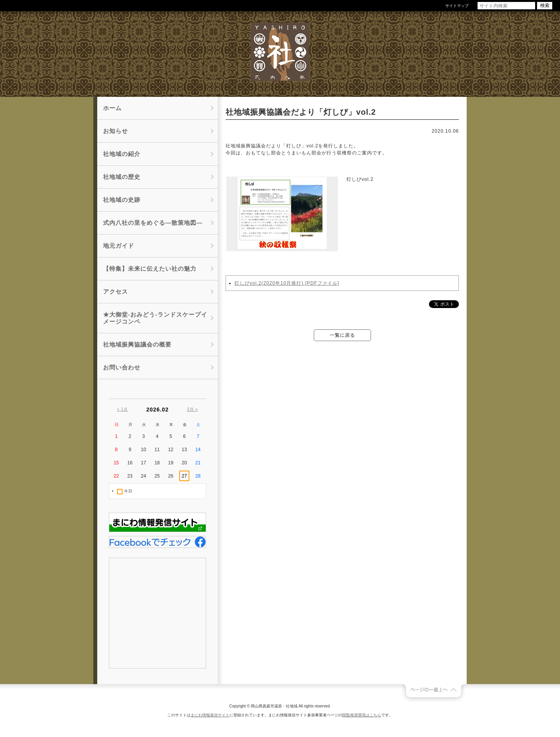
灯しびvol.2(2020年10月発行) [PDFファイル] (287, 283)
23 (130, 476)
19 (171, 463)
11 (157, 450)
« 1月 (122, 409)
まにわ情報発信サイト (210, 715)
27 (184, 476)
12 (171, 450)
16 (130, 463)
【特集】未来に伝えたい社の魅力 (150, 269)
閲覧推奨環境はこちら (362, 715)
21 (198, 463)
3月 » (192, 409)
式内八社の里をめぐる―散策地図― (153, 223)
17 (143, 463)
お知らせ (115, 131)
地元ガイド (119, 246)
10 (143, 450)
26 (171, 476)
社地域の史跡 (122, 200)
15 (116, 463)
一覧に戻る (342, 335)
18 (157, 463)
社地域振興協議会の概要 (137, 344)
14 (198, 450)
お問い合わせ (122, 367)
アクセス (115, 291)
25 (157, 476)
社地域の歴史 (122, 177)
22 (116, 476)
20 (184, 463)
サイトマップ (457, 6)
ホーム (112, 108)
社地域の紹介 (122, 154)
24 (143, 476)
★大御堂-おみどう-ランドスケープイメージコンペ (155, 318)
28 (198, 476)
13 (184, 450)
